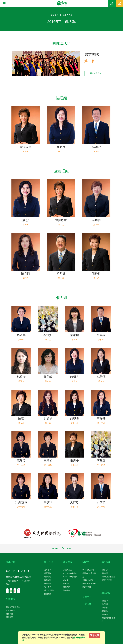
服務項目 (105, 573)
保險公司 (105, 601)
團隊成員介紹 (96, 73)
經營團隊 (48, 573)
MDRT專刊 (87, 587)
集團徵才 (48, 594)
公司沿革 (48, 570)
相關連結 (105, 611)
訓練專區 (67, 590)
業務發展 (54, 15)
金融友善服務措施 (108, 577)
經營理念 (48, 577)
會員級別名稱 (88, 580)
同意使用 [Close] (94, 635)
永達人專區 (10, 610)
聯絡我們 (119, 3)
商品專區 (105, 604)
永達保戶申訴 (107, 580)
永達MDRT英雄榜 (89, 584)
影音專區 (10, 617)
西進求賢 (10, 614)
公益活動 (87, 604)
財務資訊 (48, 584)
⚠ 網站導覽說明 (12, 581)
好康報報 (105, 614)
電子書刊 (48, 587)
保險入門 (105, 570)
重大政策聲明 (49, 590)
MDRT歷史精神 (88, 570)
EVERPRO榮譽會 (70, 573)
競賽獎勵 (67, 584)
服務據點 (48, 580)
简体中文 (10, 584)
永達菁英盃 (68, 15)
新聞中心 (87, 597)
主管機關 (105, 608)
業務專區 (112, 3)
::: (1, 8)
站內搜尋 (26, 581)
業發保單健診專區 (13, 607)
